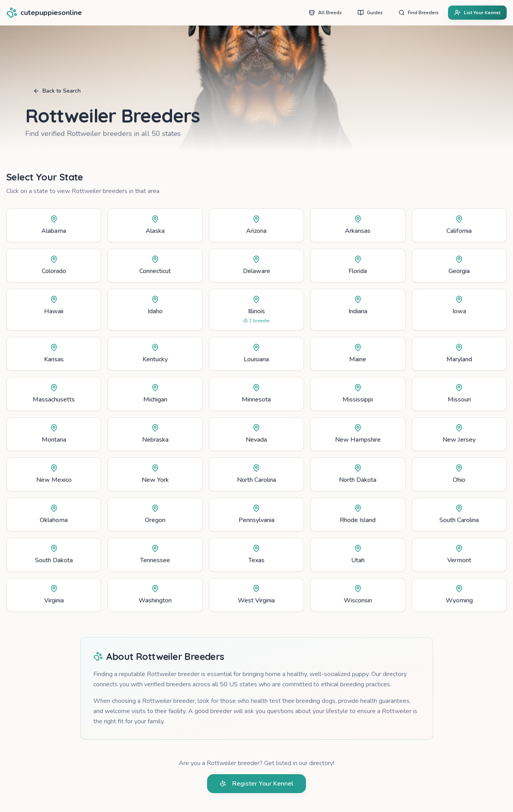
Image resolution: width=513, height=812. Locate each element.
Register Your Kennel (256, 784)
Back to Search (57, 91)
